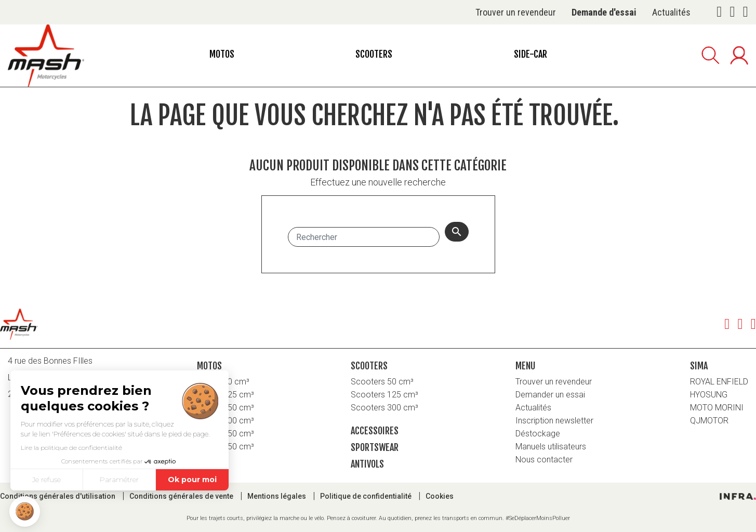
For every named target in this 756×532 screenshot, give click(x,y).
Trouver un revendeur (516, 12)
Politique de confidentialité (367, 496)
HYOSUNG (709, 395)
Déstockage (538, 434)
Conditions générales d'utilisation (58, 496)
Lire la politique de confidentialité (71, 448)
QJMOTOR (709, 421)
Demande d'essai (604, 12)
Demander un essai (550, 395)
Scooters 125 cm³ (384, 395)
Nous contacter (544, 460)
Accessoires (375, 431)
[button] (25, 511)
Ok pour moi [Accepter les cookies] (192, 480)
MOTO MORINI (717, 408)
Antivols (367, 464)
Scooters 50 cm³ (382, 382)
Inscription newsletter (554, 421)
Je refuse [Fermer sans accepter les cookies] (47, 480)
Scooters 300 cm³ (384, 408)
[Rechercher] (364, 237)
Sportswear (375, 447)
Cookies (440, 496)
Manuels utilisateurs (551, 447)
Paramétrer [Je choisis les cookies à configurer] (119, 480)
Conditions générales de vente (182, 496)
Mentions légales (277, 496)
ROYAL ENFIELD (719, 382)
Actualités (671, 12)
